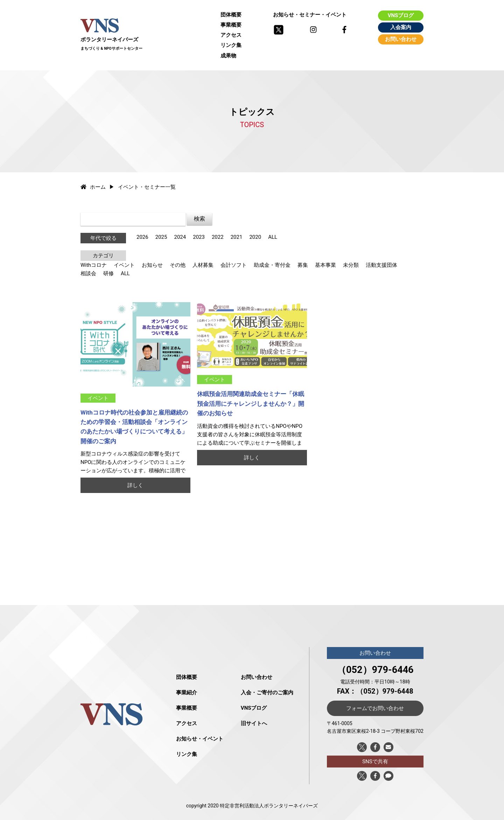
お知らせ (152, 265)
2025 (161, 237)
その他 (178, 265)
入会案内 (401, 27)
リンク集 (231, 45)
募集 (303, 265)
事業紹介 (187, 693)
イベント (124, 265)
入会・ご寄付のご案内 (267, 693)
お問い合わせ (401, 39)
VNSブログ (401, 15)
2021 (237, 237)
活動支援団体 (381, 265)
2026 (142, 237)
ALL (273, 237)
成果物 (228, 56)
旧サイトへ (254, 723)
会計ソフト (234, 265)
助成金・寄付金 (272, 265)
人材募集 (203, 265)
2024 (180, 237)
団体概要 (231, 15)
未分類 (351, 265)
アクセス (231, 35)
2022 (218, 237)
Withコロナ (94, 265)
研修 (108, 273)
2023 (199, 237)
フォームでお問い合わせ (375, 708)
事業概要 (231, 25)
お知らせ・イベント (200, 739)
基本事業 (325, 265)
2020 (255, 237)
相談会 (88, 273)
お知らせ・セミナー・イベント (310, 15)
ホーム (93, 187)
